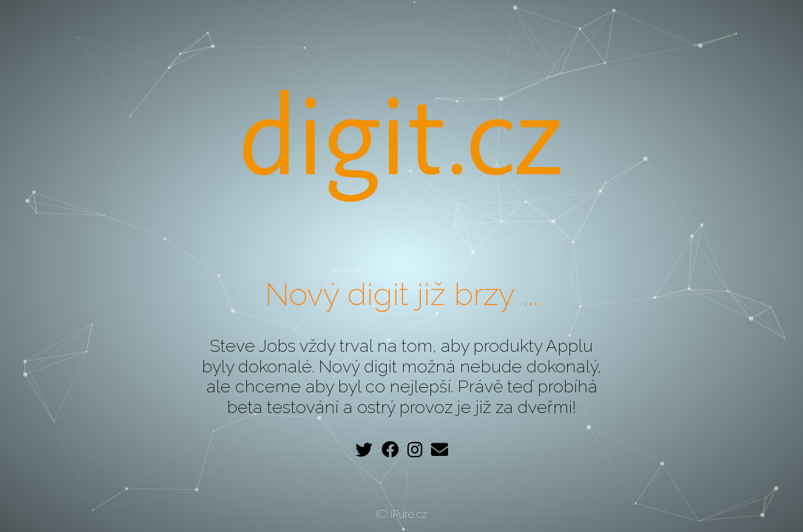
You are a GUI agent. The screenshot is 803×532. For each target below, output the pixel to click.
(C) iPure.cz (402, 514)
